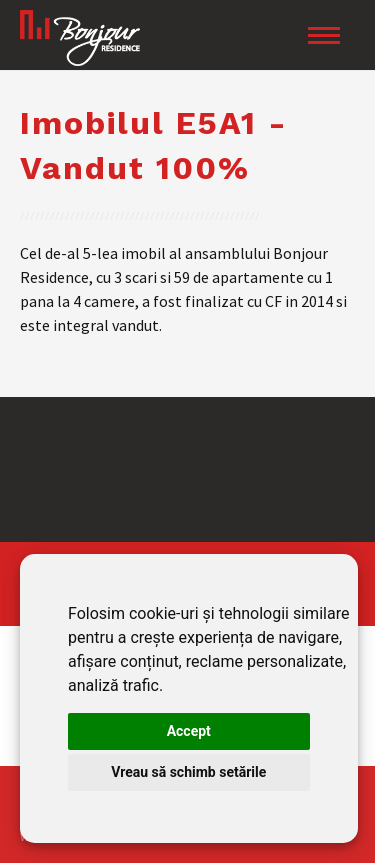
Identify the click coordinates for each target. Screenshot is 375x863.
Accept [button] (189, 731)
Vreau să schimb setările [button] (188, 772)
